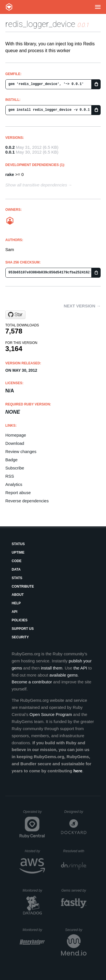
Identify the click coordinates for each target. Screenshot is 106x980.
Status (18, 544)
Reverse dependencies (27, 501)
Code (17, 561)
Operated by (34, 814)
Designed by (75, 812)
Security (20, 637)
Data (16, 569)
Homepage (16, 435)
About (18, 595)
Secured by (76, 930)
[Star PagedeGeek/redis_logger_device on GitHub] (15, 315)
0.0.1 (10, 152)
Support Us (23, 629)
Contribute (23, 586)
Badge (11, 460)
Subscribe (15, 468)
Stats (17, 578)
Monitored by (34, 890)
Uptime (18, 552)
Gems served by (74, 890)
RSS (10, 476)
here (78, 771)
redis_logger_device (40, 24)
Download (15, 443)
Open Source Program (51, 714)
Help (16, 603)
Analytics (14, 484)
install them (52, 668)
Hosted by (35, 851)
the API (80, 668)
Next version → (82, 306)
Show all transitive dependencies (36, 185)
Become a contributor (32, 682)
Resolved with (75, 851)
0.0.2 (10, 147)
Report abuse (18, 493)
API (14, 612)
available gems (64, 675)
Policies (20, 620)
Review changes (21, 451)
